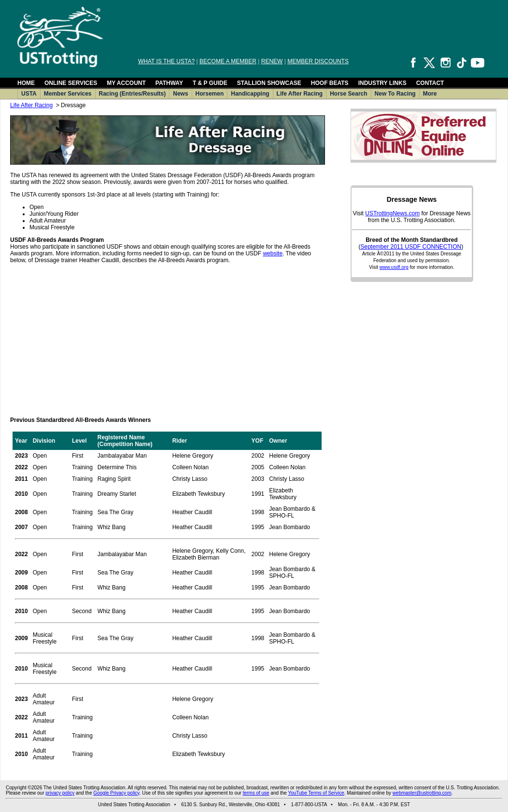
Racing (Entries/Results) (133, 94)
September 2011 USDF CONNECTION (411, 247)
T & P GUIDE (210, 83)
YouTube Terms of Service (316, 793)
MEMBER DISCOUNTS (318, 61)
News (180, 94)
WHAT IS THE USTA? (166, 61)
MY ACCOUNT (126, 83)
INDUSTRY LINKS (382, 83)
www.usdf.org (394, 267)
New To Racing (395, 94)
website (273, 253)
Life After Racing (300, 94)
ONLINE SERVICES (71, 83)
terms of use (256, 793)
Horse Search (348, 94)
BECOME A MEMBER (228, 61)
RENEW (272, 61)
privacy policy (60, 793)
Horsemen (210, 94)
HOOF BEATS (330, 83)
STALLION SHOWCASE (269, 83)
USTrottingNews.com (392, 213)
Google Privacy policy (116, 793)
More (430, 94)
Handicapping (250, 94)
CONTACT (430, 83)
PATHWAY (169, 83)
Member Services (68, 94)
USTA (29, 94)
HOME (26, 83)
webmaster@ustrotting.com (422, 793)
